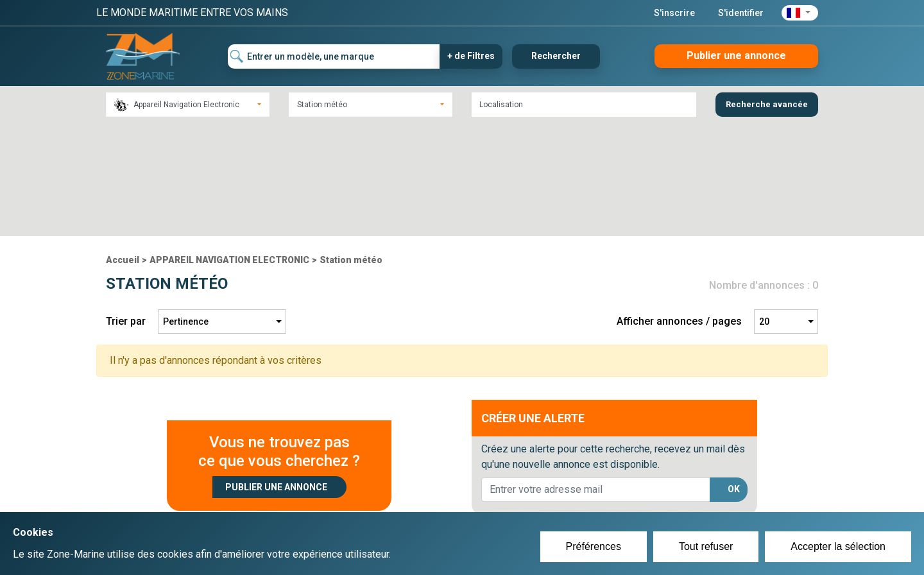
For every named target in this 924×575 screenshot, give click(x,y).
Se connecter (394, 501)
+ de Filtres (471, 56)
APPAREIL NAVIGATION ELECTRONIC (229, 147)
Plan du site (634, 485)
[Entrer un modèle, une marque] (334, 56)
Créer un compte (402, 485)
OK (734, 376)
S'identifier (741, 13)
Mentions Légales (648, 501)
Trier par (126, 208)
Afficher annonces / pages (679, 208)
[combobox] (188, 105)
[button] (800, 13)
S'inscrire (674, 13)
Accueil (123, 147)
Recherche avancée (767, 104)
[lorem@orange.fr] (596, 377)
